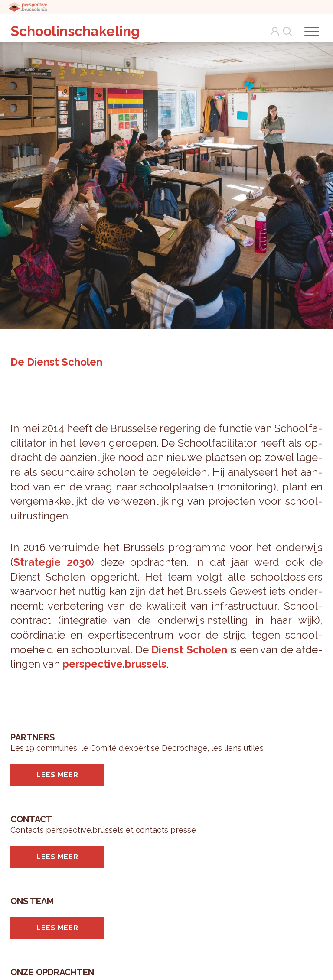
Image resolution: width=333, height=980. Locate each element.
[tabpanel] (166, 182)
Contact (31, 819)
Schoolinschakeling (75, 31)
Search (286, 31)
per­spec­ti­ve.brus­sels (114, 664)
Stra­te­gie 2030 (52, 562)
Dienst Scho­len (189, 650)
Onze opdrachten (52, 972)
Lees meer (57, 775)
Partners (33, 737)
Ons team (32, 901)
